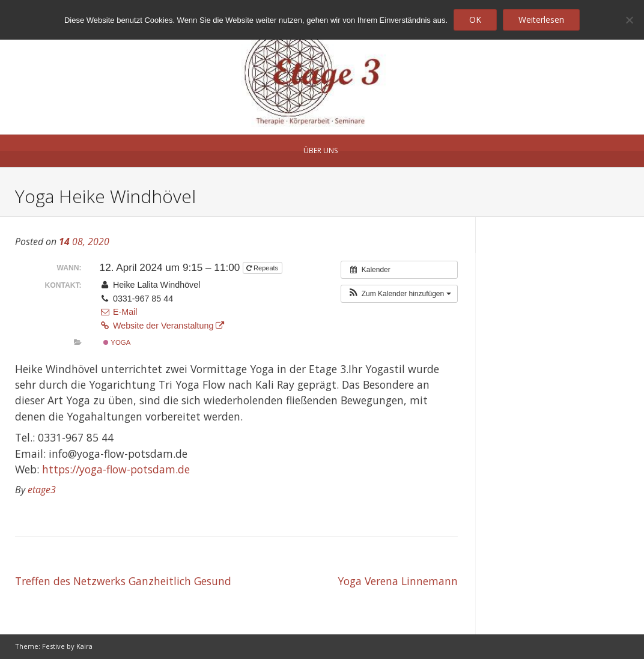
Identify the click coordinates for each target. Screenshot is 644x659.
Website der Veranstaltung (162, 326)
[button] (399, 294)
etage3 (42, 490)
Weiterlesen (541, 20)
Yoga (117, 342)
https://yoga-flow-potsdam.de (116, 469)
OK (475, 20)
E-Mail (119, 312)
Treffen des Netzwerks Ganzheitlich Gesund (123, 581)
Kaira (84, 646)
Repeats (263, 268)
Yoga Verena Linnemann (398, 581)
